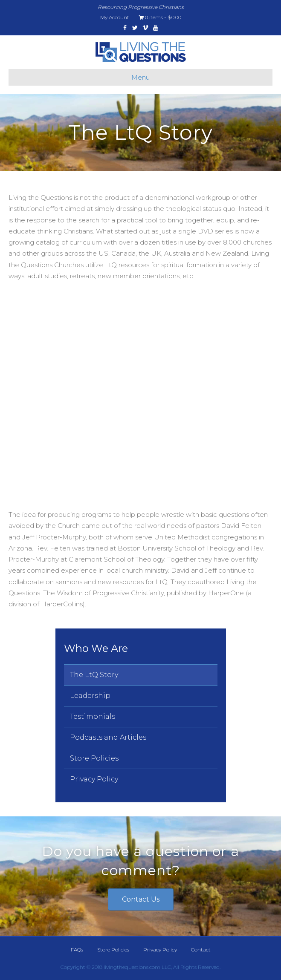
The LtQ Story (94, 675)
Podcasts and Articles (108, 737)
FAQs (77, 950)
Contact (201, 950)
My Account (115, 17)
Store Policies (94, 758)
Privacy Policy (94, 779)
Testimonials (93, 716)
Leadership (90, 696)
